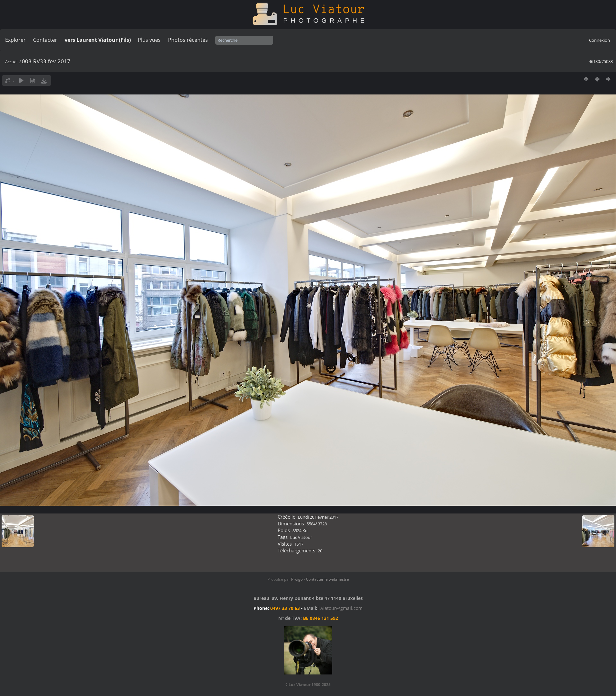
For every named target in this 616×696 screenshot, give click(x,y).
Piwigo (297, 579)
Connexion (599, 40)
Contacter (45, 40)
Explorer (15, 40)
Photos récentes (188, 40)
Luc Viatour (301, 537)
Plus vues (149, 40)
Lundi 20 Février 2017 (318, 517)
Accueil (12, 62)
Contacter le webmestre (327, 579)
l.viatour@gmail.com (340, 608)
